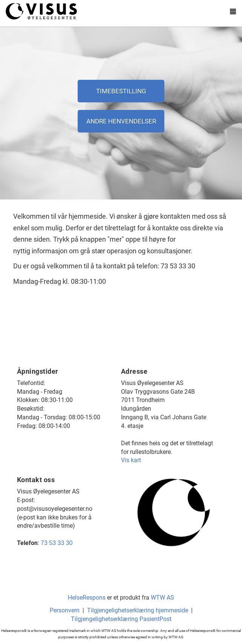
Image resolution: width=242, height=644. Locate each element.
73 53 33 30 (57, 543)
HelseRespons (87, 598)
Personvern (65, 610)
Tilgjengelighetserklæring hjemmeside (138, 610)
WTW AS (162, 598)
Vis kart (131, 460)
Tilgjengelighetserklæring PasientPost (121, 619)
